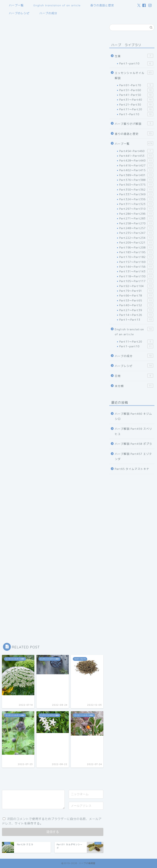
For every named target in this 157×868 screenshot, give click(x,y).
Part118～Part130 (136, 276)
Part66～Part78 (136, 296)
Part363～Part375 (136, 185)
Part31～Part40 (136, 100)
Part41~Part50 (136, 95)
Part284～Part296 (136, 214)
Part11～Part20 (136, 109)
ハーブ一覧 (16, 5)
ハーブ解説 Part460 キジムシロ (133, 416)
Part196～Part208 (136, 247)
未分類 (134, 386)
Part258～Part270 (136, 223)
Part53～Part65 (136, 300)
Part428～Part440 (136, 161)
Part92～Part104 (136, 286)
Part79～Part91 (136, 291)
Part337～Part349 (136, 194)
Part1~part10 (136, 63)
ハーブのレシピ (19, 13)
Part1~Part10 (136, 114)
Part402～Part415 (136, 170)
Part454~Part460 (136, 151)
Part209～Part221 (136, 243)
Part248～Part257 (136, 228)
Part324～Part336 (136, 199)
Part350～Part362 (136, 190)
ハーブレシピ (134, 366)
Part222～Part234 (136, 238)
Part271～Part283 (136, 218)
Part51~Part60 (136, 90)
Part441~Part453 (136, 156)
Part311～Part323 (136, 204)
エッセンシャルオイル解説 (134, 75)
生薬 (134, 56)
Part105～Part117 (136, 281)
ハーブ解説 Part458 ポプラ (133, 444)
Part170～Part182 (136, 257)
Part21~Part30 (136, 105)
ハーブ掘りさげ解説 (134, 123)
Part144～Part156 (136, 267)
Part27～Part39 (136, 310)
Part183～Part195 (136, 252)
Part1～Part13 (136, 320)
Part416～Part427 (136, 165)
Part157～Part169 (136, 262)
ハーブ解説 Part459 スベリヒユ (133, 431)
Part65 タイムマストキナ (132, 469)
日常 (134, 376)
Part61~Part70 (136, 85)
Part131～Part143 (136, 271)
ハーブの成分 (48, 13)
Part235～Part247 (136, 233)
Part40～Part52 (136, 305)
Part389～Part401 (136, 175)
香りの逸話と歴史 (102, 5)
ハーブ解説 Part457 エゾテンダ (133, 456)
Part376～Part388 (136, 180)
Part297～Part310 (136, 209)
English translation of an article (57, 5)
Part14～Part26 (136, 315)
